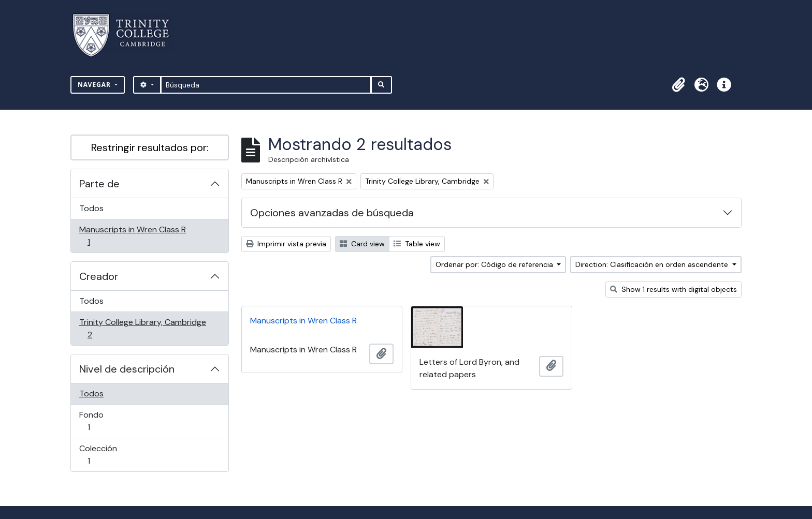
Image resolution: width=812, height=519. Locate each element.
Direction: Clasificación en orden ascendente (653, 264)
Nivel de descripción (127, 369)
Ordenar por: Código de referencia (495, 264)
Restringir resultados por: (150, 147)
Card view (362, 244)
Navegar (95, 85)
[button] (678, 85)
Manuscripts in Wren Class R (132, 236)
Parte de (99, 184)
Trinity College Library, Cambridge (142, 328)
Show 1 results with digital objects (673, 289)
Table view (417, 244)
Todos (91, 208)
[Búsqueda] (266, 85)
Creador (99, 276)
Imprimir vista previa (286, 244)
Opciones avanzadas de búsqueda (332, 213)
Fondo (103, 421)
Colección (103, 455)
